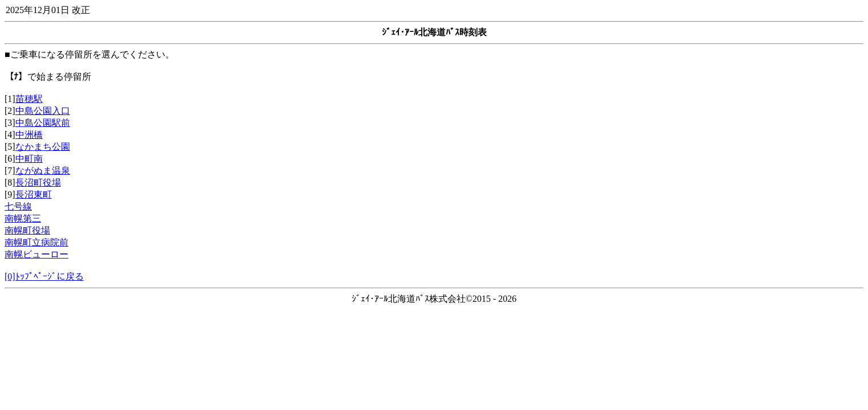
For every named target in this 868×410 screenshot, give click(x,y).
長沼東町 (34, 194)
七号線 (18, 206)
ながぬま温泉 (43, 171)
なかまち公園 (43, 147)
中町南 (29, 159)
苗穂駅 (29, 99)
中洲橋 (29, 135)
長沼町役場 (38, 183)
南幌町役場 (27, 230)
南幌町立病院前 (36, 242)
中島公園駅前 (43, 123)
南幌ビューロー (36, 254)
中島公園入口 (43, 111)
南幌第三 (23, 218)
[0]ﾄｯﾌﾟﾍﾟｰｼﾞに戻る (44, 276)
